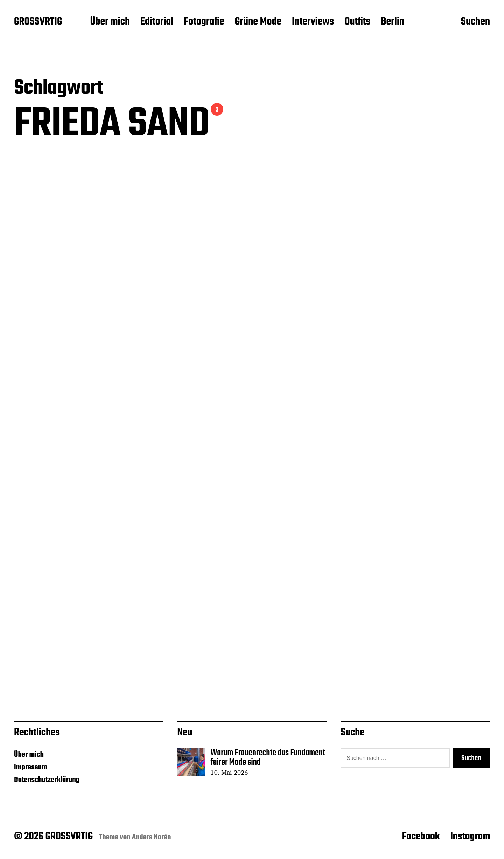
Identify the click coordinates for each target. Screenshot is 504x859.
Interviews (313, 22)
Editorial (157, 22)
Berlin (393, 22)
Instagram (470, 837)
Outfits (357, 22)
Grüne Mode (258, 22)
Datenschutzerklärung (47, 780)
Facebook (421, 837)
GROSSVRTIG (38, 22)
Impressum (31, 767)
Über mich (110, 22)
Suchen (475, 22)
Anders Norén (152, 837)
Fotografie (204, 22)
